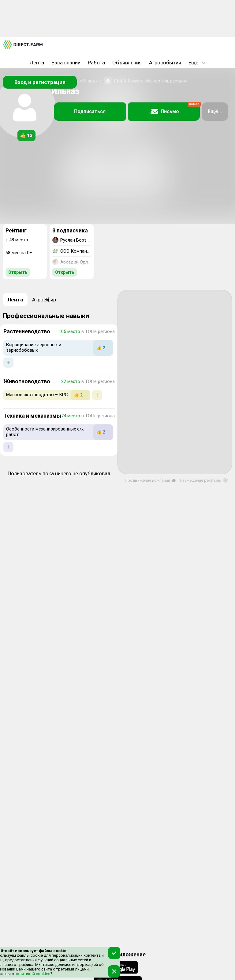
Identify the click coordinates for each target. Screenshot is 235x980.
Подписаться (90, 111)
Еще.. (197, 63)
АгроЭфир (44, 300)
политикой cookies (32, 974)
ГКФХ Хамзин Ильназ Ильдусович (151, 81)
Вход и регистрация (40, 82)
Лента (37, 63)
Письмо (174, 109)
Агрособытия (165, 63)
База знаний (66, 63)
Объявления (127, 63)
